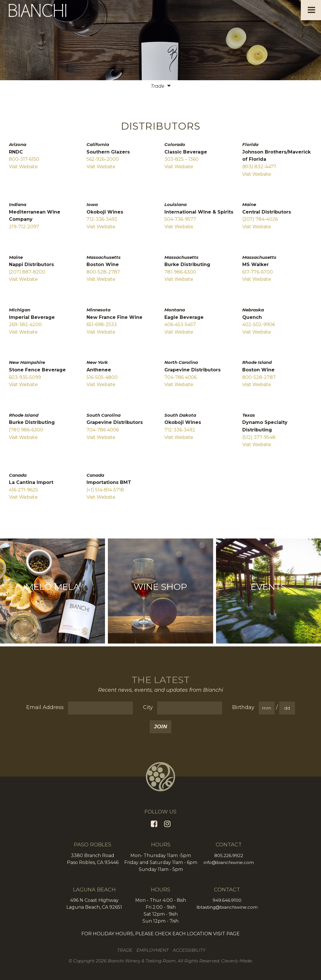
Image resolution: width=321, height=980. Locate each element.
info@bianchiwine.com (228, 862)
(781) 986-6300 (26, 430)
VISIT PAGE (226, 934)
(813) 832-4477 (259, 167)
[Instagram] (167, 824)
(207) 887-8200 (27, 272)
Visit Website (23, 167)
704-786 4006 (181, 377)
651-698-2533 (102, 325)
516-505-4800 (102, 377)
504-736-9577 (180, 219)
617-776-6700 (258, 272)
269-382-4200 (25, 325)
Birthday (243, 707)
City (148, 707)
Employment (153, 950)
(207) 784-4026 (260, 219)
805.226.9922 (228, 855)
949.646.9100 (227, 900)
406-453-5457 (180, 325)
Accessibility (190, 950)
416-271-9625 (24, 490)
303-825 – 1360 (182, 159)
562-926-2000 (103, 159)
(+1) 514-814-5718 (105, 490)
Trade (125, 950)
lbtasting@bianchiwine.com (227, 907)
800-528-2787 (103, 272)
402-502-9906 (259, 325)
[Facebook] (154, 824)
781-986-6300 (180, 272)
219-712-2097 (24, 227)
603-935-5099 (25, 377)
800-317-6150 (24, 159)
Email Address (45, 707)
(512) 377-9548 (259, 437)
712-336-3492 (102, 219)
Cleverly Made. (237, 961)
